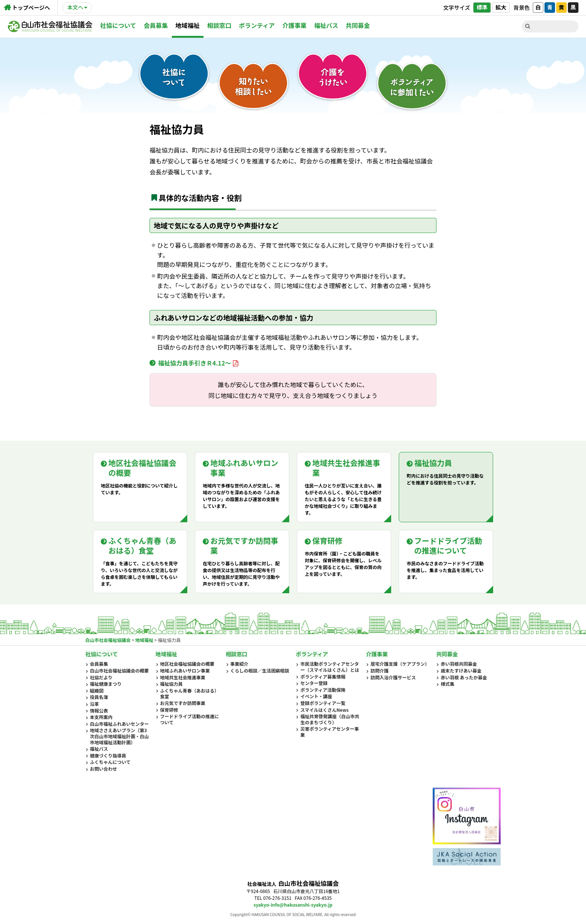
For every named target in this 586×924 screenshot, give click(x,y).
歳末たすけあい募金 (461, 671)
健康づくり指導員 (108, 756)
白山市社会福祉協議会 (50, 26)
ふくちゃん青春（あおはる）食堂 (190, 693)
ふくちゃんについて (110, 762)
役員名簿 (99, 697)
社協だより (101, 677)
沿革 (94, 704)
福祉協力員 (171, 684)
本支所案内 (101, 717)
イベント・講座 (316, 696)
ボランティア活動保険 (323, 690)
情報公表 (99, 711)
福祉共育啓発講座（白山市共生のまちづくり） (330, 719)
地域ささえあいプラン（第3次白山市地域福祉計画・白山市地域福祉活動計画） (119, 736)
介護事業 (295, 25)
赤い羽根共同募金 (459, 664)
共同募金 (358, 25)
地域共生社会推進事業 (183, 677)
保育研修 (169, 710)
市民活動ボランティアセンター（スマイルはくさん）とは (330, 667)
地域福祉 (188, 25)
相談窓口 (219, 25)
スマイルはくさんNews (324, 710)
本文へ (75, 7)
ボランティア (257, 25)
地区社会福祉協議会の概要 (187, 664)
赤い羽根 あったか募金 (464, 677)
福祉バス (326, 25)
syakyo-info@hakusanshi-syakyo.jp (293, 905)
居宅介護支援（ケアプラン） (400, 664)
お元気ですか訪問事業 (183, 703)
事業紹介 (239, 664)
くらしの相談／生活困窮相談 (260, 671)
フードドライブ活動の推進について (190, 719)
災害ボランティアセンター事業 (329, 732)
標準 (482, 7)
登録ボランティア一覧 (323, 703)
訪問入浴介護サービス (393, 677)
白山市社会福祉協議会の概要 (119, 671)
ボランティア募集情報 (323, 677)
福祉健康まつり (106, 684)
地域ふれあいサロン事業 (185, 671)
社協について (118, 25)
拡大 (501, 7)
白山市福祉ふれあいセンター (119, 724)
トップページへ (31, 7)
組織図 (97, 691)
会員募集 (156, 25)
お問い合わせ (103, 769)
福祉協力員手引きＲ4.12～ (194, 363)
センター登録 (314, 683)
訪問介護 (379, 671)
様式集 (447, 684)
